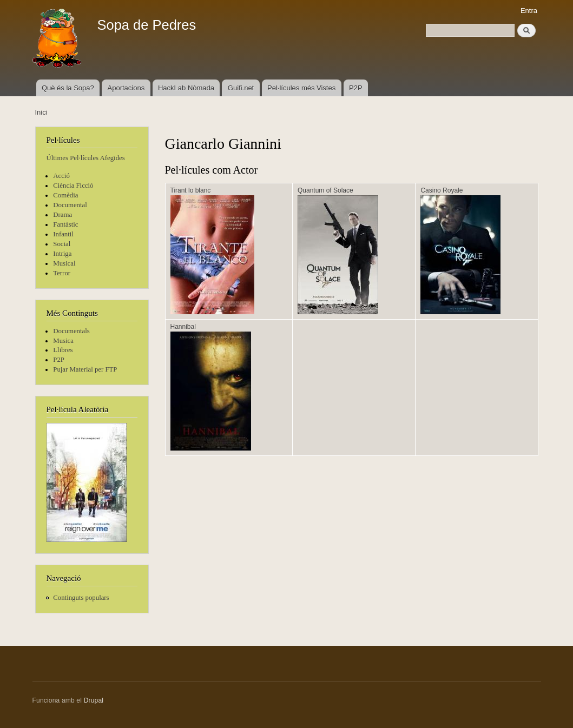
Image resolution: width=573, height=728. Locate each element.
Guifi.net (241, 88)
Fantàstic (65, 224)
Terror (62, 273)
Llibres (63, 350)
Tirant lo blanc (191, 190)
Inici (41, 112)
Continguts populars (81, 598)
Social (62, 244)
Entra (529, 11)
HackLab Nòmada (186, 88)
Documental (70, 205)
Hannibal (183, 327)
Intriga (62, 254)
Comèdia (65, 195)
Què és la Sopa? (68, 88)
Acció (61, 176)
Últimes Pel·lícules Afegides (86, 158)
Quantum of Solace (325, 190)
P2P (356, 88)
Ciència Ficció (73, 186)
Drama (62, 215)
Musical (64, 263)
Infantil (63, 234)
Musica (63, 341)
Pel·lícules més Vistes (301, 88)
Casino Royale (442, 190)
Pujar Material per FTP (85, 369)
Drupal (94, 700)
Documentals (71, 331)
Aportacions (126, 88)
